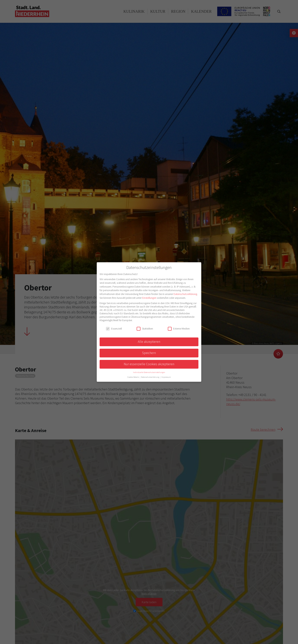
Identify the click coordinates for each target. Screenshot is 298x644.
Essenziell (114, 329)
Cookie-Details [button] (133, 377)
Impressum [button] (166, 377)
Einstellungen (149, 298)
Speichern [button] (149, 353)
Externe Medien (179, 329)
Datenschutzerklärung (185, 294)
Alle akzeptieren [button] (149, 342)
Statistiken (145, 329)
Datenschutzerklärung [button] (150, 377)
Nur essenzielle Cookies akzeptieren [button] (149, 364)
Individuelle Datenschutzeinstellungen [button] (149, 372)
